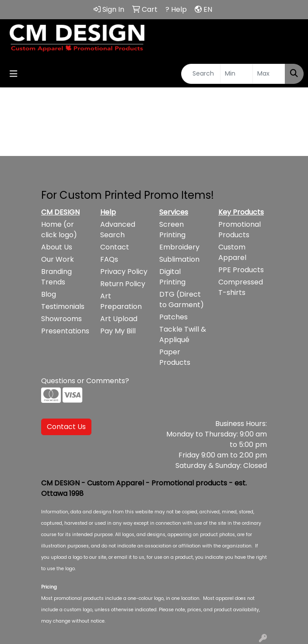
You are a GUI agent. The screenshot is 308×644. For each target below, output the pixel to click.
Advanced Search (118, 230)
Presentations (65, 331)
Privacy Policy (124, 272)
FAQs (109, 259)
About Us (57, 247)
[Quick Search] (201, 74)
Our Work (58, 259)
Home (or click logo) (59, 230)
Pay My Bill (118, 331)
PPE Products (241, 270)
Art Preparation (121, 301)
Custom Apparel (232, 252)
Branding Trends (56, 277)
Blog (49, 294)
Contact (115, 247)
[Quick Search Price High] (269, 74)
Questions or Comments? (85, 381)
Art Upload (119, 319)
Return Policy (123, 284)
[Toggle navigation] (14, 74)
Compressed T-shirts (241, 287)
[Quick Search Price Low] (236, 74)
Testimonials (63, 306)
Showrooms (61, 319)
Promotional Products (240, 230)
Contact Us (66, 427)
